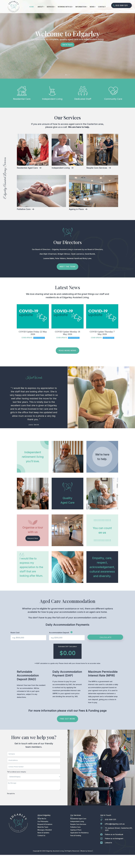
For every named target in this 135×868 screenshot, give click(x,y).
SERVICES (50, 7)
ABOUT (40, 7)
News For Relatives (39, 351)
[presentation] (21, 812)
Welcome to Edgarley (68, 47)
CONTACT (102, 7)
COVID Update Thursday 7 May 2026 (102, 346)
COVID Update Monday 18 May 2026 (67, 346)
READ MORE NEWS (67, 364)
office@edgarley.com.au (115, 837)
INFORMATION (81, 7)
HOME (32, 7)
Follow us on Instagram (114, 852)
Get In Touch (67, 58)
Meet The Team (67, 280)
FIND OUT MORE (67, 732)
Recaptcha (11, 807)
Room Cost (15, 646)
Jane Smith (34, 438)
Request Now (33, 551)
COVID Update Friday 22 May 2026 (33, 346)
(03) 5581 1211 (121, 5)
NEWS (92, 7)
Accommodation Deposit (61, 646)
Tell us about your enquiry (16, 785)
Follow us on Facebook (114, 848)
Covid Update (27, 351)
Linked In (108, 856)
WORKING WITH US (65, 7)
